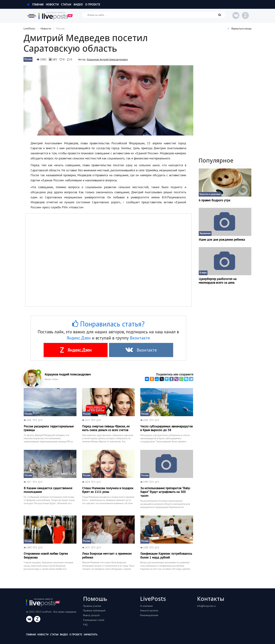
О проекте (93, 4)
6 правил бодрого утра (214, 200)
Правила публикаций (94, 610)
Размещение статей (94, 620)
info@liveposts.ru (206, 606)
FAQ (85, 625)
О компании (146, 606)
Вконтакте (140, 338)
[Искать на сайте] (154, 15)
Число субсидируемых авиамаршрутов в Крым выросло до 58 (166, 428)
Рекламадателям (149, 615)
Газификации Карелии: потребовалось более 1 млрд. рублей (166, 555)
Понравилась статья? (108, 324)
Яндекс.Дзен (79, 338)
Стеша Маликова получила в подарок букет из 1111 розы (108, 490)
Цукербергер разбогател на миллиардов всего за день (218, 281)
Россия (28, 59)
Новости (52, 4)
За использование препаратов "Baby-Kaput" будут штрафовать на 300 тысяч (165, 492)
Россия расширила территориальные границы (49, 428)
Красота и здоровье (210, 194)
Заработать (90, 635)
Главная (35, 4)
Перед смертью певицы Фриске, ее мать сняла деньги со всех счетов (106, 428)
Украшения (205, 233)
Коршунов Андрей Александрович (107, 59)
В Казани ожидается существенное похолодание (48, 490)
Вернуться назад (240, 28)
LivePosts (29, 28)
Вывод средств (91, 615)
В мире (203, 273)
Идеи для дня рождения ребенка (222, 240)
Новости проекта (149, 610)
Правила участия (92, 606)
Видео (78, 4)
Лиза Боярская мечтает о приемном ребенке (107, 555)
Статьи (66, 4)
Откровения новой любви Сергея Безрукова (46, 555)
